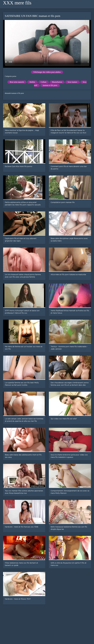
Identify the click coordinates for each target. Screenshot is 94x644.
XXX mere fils (17, 3)
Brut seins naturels (17, 82)
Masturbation (57, 82)
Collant (44, 82)
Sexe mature (72, 82)
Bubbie (32, 82)
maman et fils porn (50, 85)
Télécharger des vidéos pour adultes (47, 72)
